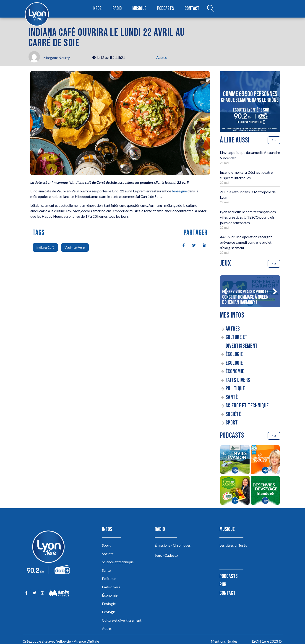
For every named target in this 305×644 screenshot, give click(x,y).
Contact (192, 9)
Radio (117, 9)
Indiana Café (45, 247)
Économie (235, 371)
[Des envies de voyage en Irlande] (265, 491)
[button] (225, 291)
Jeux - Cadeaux (166, 555)
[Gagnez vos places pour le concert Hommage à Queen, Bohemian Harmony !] (250, 291)
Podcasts (166, 9)
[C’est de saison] (235, 491)
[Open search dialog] (210, 9)
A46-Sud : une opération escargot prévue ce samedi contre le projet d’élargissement (246, 242)
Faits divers (238, 380)
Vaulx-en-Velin (75, 247)
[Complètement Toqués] (265, 460)
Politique (235, 389)
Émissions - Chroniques (173, 545)
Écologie (234, 354)
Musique (140, 9)
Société (233, 414)
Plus (274, 140)
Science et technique (247, 406)
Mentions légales (224, 641)
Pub (223, 585)
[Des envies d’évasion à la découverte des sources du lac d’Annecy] (235, 460)
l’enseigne (179, 191)
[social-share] (181, 245)
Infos (97, 9)
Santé (232, 397)
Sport (232, 423)
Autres (162, 57)
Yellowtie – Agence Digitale (78, 641)
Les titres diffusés (233, 545)
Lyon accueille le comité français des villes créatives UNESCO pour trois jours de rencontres (248, 217)
